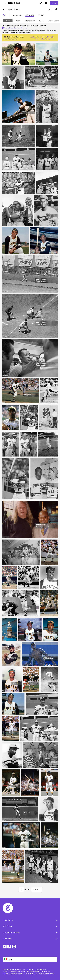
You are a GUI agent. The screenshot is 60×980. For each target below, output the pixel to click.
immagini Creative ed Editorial (44, 38)
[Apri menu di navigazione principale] (4, 3)
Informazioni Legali (33, 971)
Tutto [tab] (8, 21)
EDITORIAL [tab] (30, 15)
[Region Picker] (30, 959)
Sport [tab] (18, 21)
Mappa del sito (45, 971)
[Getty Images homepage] (14, 3)
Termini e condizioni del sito (12, 969)
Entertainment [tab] (30, 21)
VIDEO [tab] (41, 15)
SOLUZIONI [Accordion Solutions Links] (30, 926)
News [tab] (41, 21)
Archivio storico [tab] (53, 21)
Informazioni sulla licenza (17, 971)
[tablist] (28, 15)
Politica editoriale (28, 969)
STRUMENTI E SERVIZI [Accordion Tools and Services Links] (30, 933)
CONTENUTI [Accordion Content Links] (30, 920)
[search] (5, 9)
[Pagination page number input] (21, 890)
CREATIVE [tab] (17, 15)
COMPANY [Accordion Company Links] (30, 939)
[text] (28, 9)
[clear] (50, 9)
